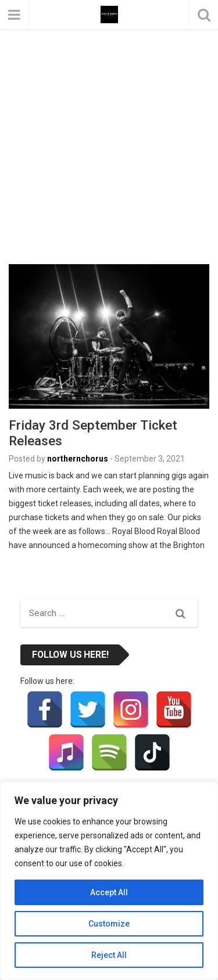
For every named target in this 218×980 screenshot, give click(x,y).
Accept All (109, 892)
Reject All (109, 955)
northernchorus (78, 459)
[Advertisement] (109, 115)
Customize (109, 924)
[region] (109, 881)
